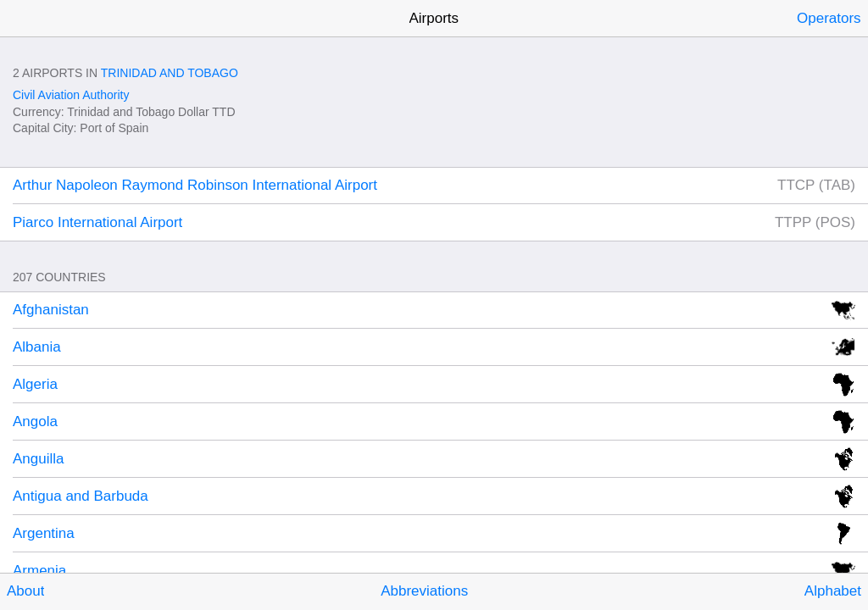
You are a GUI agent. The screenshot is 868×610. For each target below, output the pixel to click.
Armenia (39, 571)
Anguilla (39, 459)
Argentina (44, 533)
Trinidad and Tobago (170, 73)
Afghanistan (51, 310)
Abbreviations (424, 591)
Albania (37, 347)
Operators (829, 18)
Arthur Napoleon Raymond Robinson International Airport (195, 185)
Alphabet (833, 591)
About (25, 591)
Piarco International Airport (97, 222)
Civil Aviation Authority (71, 95)
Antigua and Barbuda (81, 496)
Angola (35, 421)
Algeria (35, 384)
